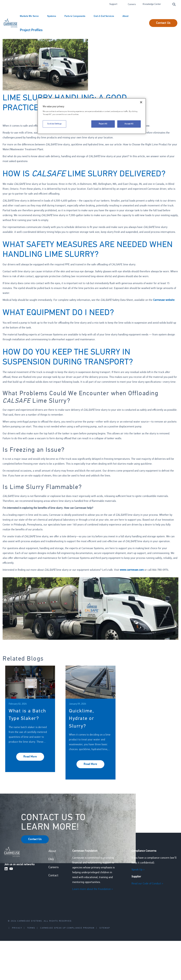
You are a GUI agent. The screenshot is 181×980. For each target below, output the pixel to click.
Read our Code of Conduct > (145, 920)
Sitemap (105, 967)
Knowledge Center (152, 4)
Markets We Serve (32, 16)
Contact (54, 912)
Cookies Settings (54, 124)
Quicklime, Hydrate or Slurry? (82, 724)
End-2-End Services (106, 16)
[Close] (141, 102)
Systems (54, 16)
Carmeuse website (164, 280)
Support (114, 4)
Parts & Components (77, 16)
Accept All (129, 124)
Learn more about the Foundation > (92, 925)
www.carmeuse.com (132, 550)
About (128, 16)
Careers (132, 4)
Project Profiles (30, 28)
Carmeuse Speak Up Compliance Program (67, 967)
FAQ (52, 896)
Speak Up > (136, 906)
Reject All (103, 124)
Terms (31, 967)
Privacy (17, 967)
